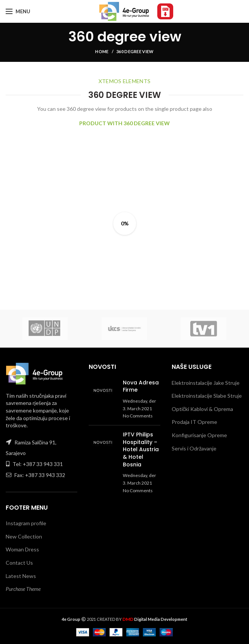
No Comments (138, 416)
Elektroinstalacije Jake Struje (206, 383)
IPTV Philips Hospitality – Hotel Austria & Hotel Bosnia (141, 449)
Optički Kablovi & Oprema (202, 409)
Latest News (21, 576)
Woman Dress (22, 549)
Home (102, 51)
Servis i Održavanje (194, 448)
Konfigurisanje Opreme (199, 435)
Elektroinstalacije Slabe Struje (207, 396)
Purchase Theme (23, 589)
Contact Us (19, 563)
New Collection (24, 536)
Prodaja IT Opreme (194, 422)
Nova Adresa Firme (141, 386)
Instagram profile (26, 523)
